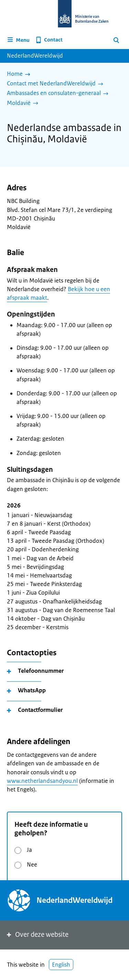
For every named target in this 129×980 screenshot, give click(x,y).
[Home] (20, 74)
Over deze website (37, 935)
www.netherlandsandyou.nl (42, 781)
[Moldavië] (24, 104)
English (61, 965)
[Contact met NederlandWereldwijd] (57, 84)
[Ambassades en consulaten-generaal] (59, 94)
